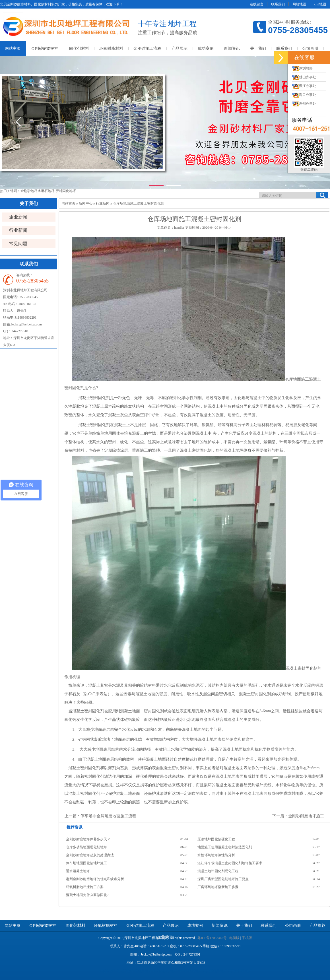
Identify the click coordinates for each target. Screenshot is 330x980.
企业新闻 (18, 217)
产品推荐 (317, 926)
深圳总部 (302, 68)
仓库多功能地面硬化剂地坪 (86, 847)
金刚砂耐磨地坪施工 (306, 816)
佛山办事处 (304, 77)
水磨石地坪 (47, 191)
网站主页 (13, 926)
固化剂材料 (79, 49)
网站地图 (299, 4)
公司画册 (310, 49)
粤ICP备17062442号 (212, 938)
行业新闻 (18, 230)
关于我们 (258, 49)
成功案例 (206, 49)
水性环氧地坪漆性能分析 (216, 855)
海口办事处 (304, 95)
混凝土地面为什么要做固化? (87, 895)
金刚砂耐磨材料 (45, 49)
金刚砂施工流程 (147, 49)
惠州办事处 (304, 104)
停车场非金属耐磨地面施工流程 (108, 816)
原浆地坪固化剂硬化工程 (216, 839)
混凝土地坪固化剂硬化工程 (218, 871)
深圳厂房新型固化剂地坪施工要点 (223, 879)
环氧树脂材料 (111, 49)
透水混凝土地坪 (78, 871)
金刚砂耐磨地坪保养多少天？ (88, 839)
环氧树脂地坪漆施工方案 (85, 887)
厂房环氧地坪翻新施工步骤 (218, 887)
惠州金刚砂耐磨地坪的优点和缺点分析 (95, 879)
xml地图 (320, 4)
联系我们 (278, 4)
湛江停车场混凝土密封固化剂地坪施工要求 (230, 863)
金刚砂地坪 (29, 191)
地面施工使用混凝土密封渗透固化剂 (225, 847)
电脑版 (234, 938)
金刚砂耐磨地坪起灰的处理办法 (90, 855)
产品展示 (180, 49)
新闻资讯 (232, 49)
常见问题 (18, 244)
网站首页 (69, 203)
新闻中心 (86, 203)
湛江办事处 (304, 86)
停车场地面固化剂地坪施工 (86, 863)
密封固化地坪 (66, 191)
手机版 (247, 938)
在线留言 (257, 4)
